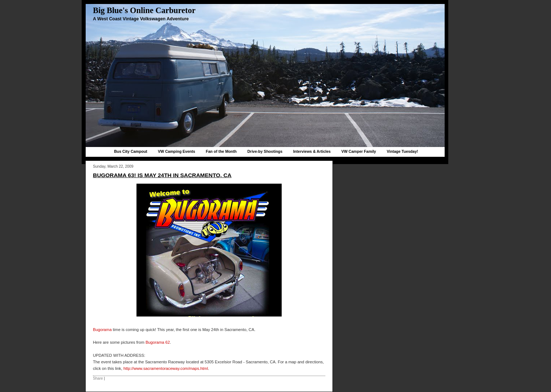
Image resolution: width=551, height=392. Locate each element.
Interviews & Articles (312, 151)
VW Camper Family (359, 151)
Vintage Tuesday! (402, 151)
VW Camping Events (177, 151)
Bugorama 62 (158, 342)
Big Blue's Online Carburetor (144, 10)
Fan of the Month (221, 151)
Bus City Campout (130, 151)
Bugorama (102, 330)
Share (98, 378)
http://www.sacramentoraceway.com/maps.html (166, 368)
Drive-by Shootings (265, 151)
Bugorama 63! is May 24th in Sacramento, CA (162, 175)
